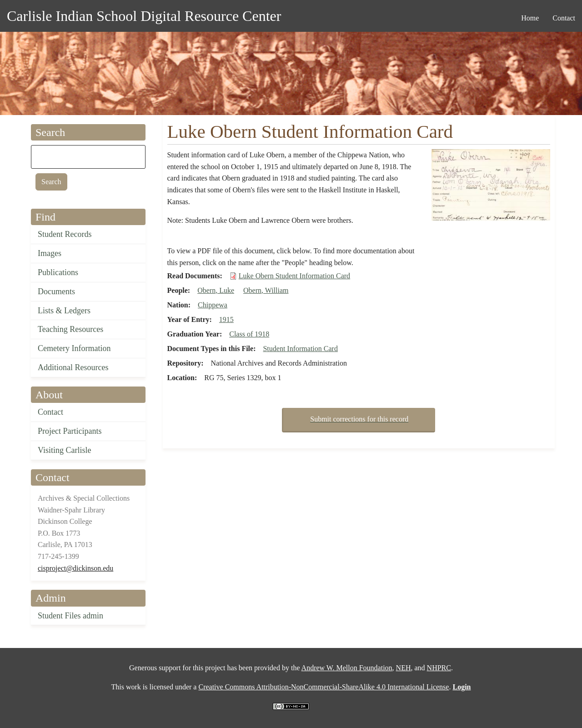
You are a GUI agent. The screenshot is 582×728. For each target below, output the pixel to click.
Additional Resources (73, 367)
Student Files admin (70, 616)
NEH (404, 668)
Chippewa (213, 305)
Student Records (65, 234)
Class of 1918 (249, 334)
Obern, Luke (216, 290)
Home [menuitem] (530, 18)
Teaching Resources (70, 329)
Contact (50, 412)
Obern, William (266, 290)
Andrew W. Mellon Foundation (347, 668)
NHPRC (439, 668)
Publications (58, 272)
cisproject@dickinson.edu (75, 568)
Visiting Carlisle (64, 450)
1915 (226, 319)
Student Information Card (300, 349)
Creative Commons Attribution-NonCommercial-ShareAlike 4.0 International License (324, 687)
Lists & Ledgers (64, 311)
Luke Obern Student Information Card (294, 276)
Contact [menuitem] (564, 18)
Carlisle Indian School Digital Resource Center (144, 16)
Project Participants (70, 431)
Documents (56, 291)
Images (50, 253)
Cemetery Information (74, 348)
